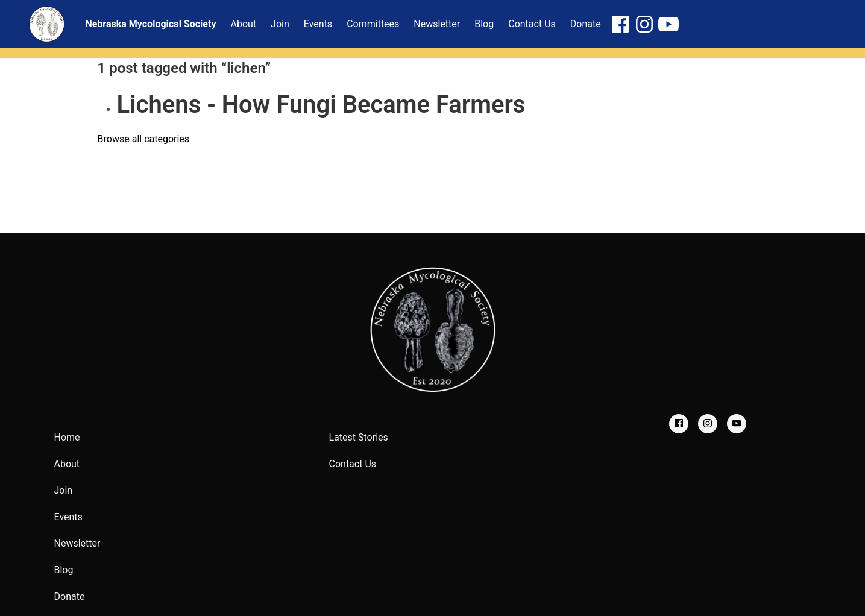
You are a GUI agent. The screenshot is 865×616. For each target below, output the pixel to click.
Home (67, 437)
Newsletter (77, 543)
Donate (70, 596)
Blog (64, 570)
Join (64, 490)
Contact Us (353, 464)
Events (68, 517)
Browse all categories (144, 139)
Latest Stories (359, 437)
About (67, 464)
